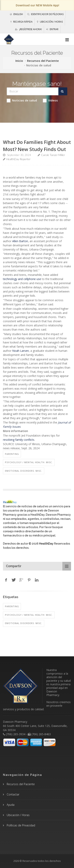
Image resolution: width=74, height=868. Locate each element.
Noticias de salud (22, 100)
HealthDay (46, 544)
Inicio (19, 61)
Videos (50, 100)
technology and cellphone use (22, 279)
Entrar (52, 29)
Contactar (13, 794)
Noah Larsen (21, 351)
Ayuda (10, 805)
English (16, 14)
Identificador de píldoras (45, 14)
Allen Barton (20, 241)
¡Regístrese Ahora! (28, 29)
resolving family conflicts (19, 440)
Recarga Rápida (22, 22)
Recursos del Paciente (43, 61)
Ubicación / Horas (50, 22)
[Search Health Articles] (33, 91)
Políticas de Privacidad (21, 825)
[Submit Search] (63, 91)
